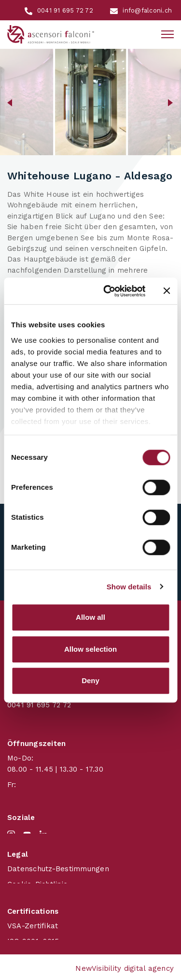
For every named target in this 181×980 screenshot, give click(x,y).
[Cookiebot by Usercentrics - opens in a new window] (108, 291)
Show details (129, 587)
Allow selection (90, 649)
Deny (90, 680)
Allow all (90, 617)
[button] (10, 102)
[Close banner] (167, 291)
